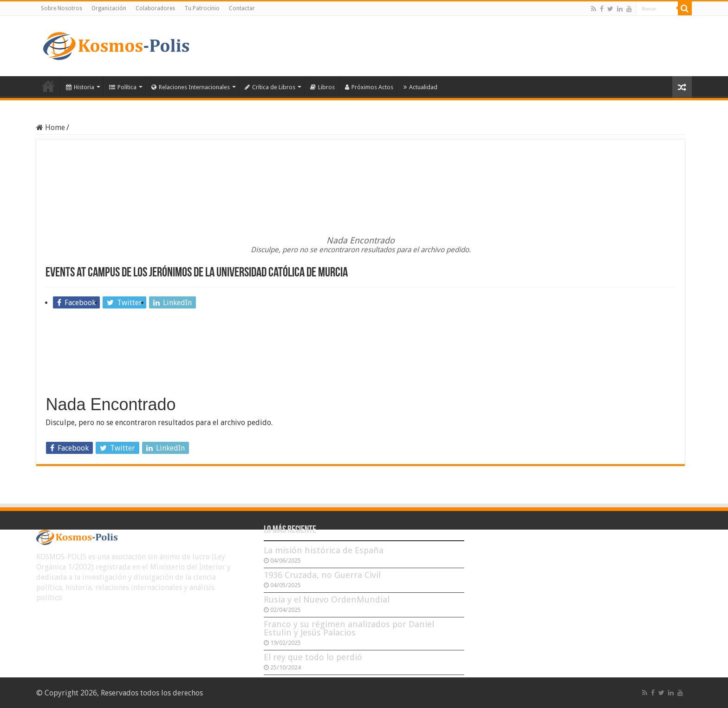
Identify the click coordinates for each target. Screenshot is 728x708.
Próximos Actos (369, 87)
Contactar (242, 8)
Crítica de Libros (270, 87)
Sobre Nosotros (62, 8)
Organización (109, 8)
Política (123, 87)
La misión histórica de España (324, 550)
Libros (322, 87)
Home (51, 128)
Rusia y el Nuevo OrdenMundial (327, 600)
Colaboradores (155, 8)
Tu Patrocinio (202, 8)
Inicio (48, 86)
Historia (80, 87)
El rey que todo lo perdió (313, 657)
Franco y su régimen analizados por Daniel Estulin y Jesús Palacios (349, 628)
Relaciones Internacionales (191, 87)
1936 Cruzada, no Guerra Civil (322, 575)
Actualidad (420, 87)
